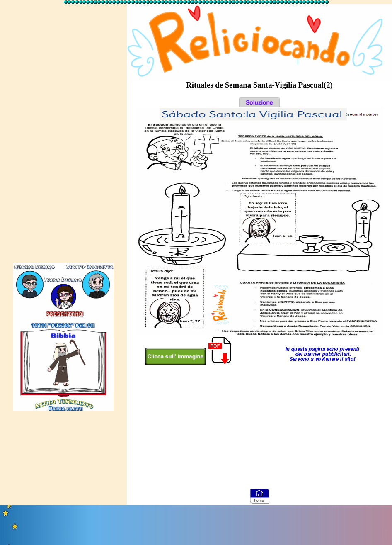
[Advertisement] (63, 130)
